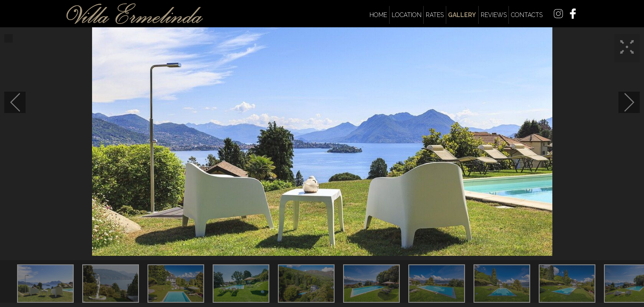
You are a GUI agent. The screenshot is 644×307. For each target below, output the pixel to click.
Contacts (527, 15)
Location (407, 15)
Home (378, 15)
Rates (435, 15)
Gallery (462, 15)
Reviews (494, 15)
